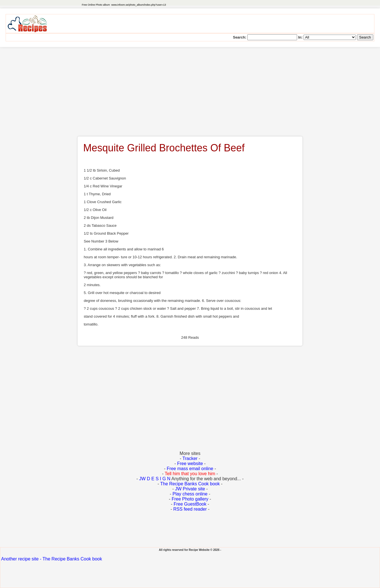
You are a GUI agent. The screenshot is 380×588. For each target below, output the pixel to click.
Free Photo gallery (190, 499)
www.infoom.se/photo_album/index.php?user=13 (139, 5)
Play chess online (190, 494)
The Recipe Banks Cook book (190, 484)
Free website (190, 464)
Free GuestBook (190, 504)
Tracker (190, 458)
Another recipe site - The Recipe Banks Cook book (52, 559)
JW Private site (190, 489)
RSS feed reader (190, 509)
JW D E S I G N (155, 479)
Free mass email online (190, 469)
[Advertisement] (190, 92)
